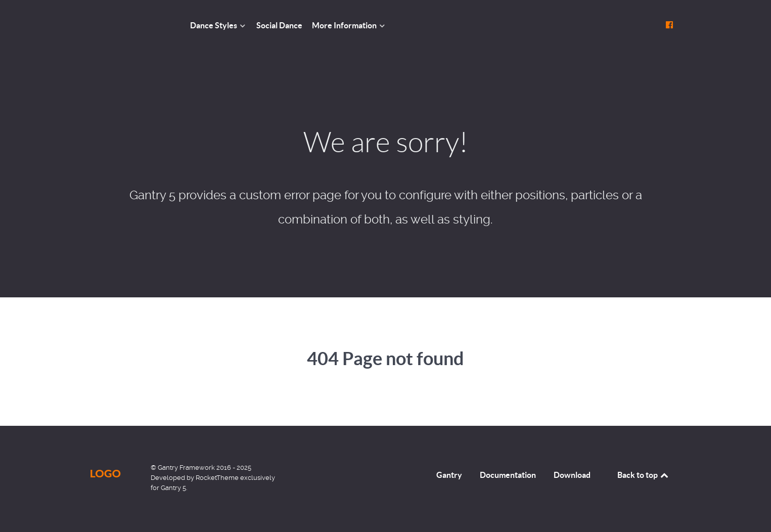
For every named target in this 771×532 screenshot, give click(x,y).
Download (572, 475)
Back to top (644, 475)
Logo (105, 473)
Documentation (508, 475)
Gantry (449, 475)
